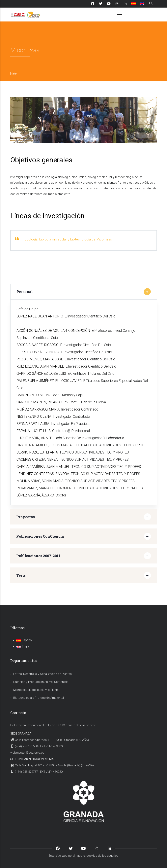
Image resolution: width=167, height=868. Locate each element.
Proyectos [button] (26, 517)
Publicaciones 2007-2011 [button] (38, 556)
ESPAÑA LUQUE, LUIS (34, 431)
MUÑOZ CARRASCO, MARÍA (38, 409)
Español (24, 640)
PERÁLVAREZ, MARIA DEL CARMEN (44, 488)
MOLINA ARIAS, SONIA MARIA (40, 481)
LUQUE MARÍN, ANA (32, 438)
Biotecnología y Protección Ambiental (39, 698)
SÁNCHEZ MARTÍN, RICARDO (39, 402)
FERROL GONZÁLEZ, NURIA (38, 352)
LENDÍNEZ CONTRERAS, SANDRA (43, 474)
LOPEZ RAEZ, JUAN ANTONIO (40, 316)
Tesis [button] (21, 575)
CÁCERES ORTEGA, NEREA (37, 459)
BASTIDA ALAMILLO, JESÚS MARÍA (44, 445)
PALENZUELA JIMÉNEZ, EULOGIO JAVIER (49, 381)
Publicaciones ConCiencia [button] (40, 536)
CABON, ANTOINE (30, 395)
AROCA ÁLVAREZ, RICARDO (38, 345)
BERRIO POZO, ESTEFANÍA (37, 452)
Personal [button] (25, 292)
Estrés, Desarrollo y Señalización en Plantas (42, 674)
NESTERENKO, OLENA (34, 416)
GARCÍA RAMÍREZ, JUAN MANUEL (43, 467)
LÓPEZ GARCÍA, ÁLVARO (35, 495)
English (24, 646)
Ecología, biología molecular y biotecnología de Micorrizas (68, 239)
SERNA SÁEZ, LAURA (33, 424)
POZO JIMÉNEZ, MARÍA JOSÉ (40, 359)
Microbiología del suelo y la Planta (36, 690)
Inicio (14, 74)
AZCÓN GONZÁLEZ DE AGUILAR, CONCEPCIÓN (53, 330)
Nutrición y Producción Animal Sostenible (41, 682)
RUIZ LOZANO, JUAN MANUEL (40, 366)
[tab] (84, 292)
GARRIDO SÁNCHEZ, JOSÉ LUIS (41, 373)
